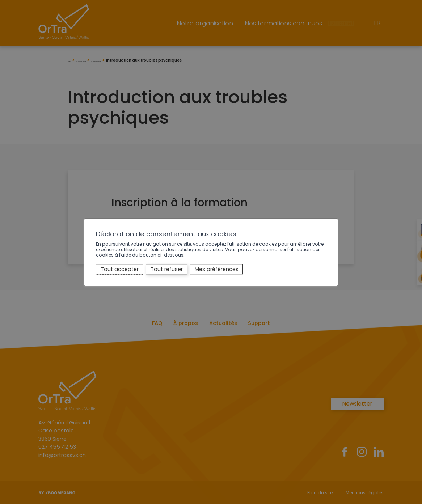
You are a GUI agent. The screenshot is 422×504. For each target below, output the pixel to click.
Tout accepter (120, 269)
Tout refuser (167, 269)
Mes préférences (217, 269)
